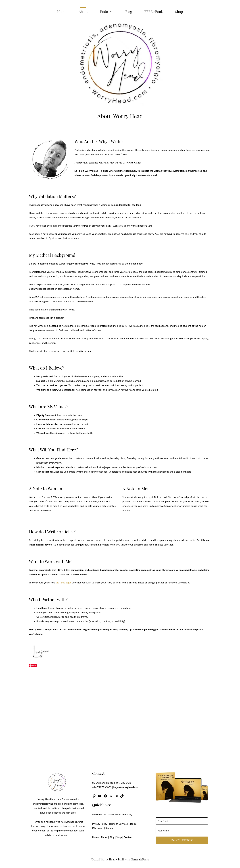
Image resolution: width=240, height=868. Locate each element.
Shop (179, 12)
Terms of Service (118, 824)
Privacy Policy (100, 824)
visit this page (63, 582)
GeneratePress (140, 859)
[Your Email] (182, 821)
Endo (110, 12)
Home (62, 12)
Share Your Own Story (120, 814)
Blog (129, 12)
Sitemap (110, 828)
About (83, 12)
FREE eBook (154, 12)
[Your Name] (182, 831)
